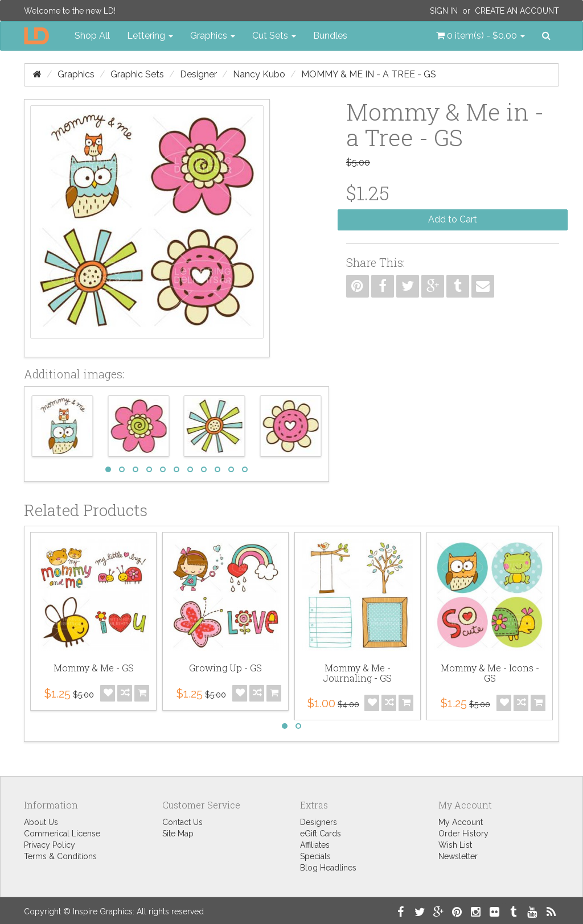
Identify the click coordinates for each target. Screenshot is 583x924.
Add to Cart (453, 219)
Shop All (92, 36)
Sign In (444, 11)
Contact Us (182, 822)
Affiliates (315, 845)
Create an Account (517, 11)
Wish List (455, 845)
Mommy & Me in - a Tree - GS (369, 74)
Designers (319, 822)
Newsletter (458, 856)
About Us (41, 822)
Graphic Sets (137, 74)
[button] (481, 36)
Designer (198, 74)
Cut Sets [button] (274, 36)
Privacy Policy (50, 845)
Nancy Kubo (259, 74)
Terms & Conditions (60, 856)
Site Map (178, 834)
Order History (463, 834)
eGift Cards (321, 834)
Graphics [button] (213, 36)
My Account (461, 822)
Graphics (76, 74)
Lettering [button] (150, 36)
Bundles (330, 36)
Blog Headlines (328, 868)
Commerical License (62, 834)
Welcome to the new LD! (70, 11)
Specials (315, 856)
